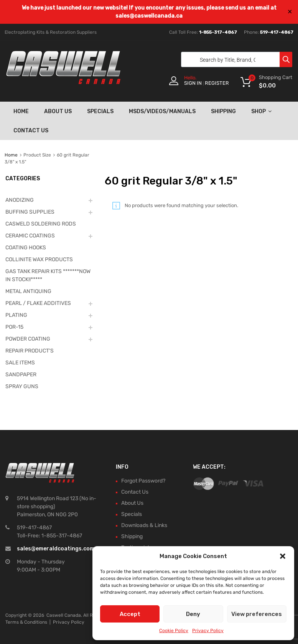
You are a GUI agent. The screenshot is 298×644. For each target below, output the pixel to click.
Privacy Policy (208, 631)
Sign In (193, 83)
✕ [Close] (290, 12)
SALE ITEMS (20, 363)
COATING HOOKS (26, 248)
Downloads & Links (144, 525)
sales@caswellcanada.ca (149, 16)
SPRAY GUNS (22, 386)
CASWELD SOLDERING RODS (41, 224)
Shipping (223, 111)
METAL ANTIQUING (28, 291)
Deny (193, 614)
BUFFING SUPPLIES (30, 212)
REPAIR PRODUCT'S (30, 351)
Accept (130, 614)
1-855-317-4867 (218, 32)
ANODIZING (20, 200)
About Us (58, 111)
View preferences (257, 614)
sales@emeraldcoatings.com (56, 549)
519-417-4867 (277, 32)
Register (217, 83)
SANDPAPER (21, 375)
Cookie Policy (174, 631)
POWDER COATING (28, 339)
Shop (261, 111)
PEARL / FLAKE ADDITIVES (38, 303)
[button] (283, 556)
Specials (100, 111)
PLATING (16, 315)
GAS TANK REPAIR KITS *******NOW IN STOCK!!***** (48, 275)
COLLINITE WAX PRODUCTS (39, 259)
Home (21, 111)
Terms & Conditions (26, 622)
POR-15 (14, 327)
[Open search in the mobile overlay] (235, 59)
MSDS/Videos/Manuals (162, 111)
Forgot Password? (143, 481)
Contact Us (31, 131)
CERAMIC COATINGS (30, 236)
